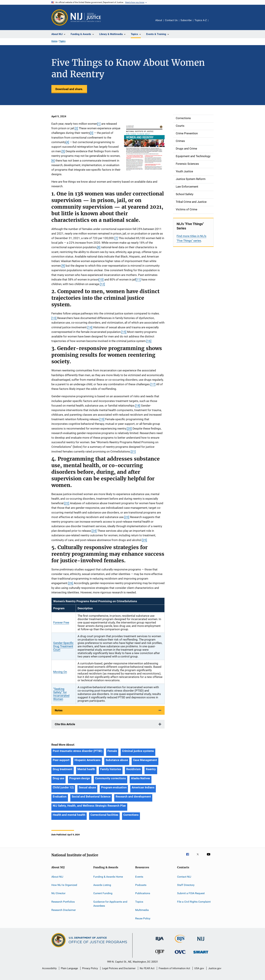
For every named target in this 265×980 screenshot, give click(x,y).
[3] (92, 133)
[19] (102, 419)
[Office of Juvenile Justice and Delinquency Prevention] (160, 955)
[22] (67, 503)
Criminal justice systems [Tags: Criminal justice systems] (138, 751)
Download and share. (69, 89)
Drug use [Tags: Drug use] (58, 778)
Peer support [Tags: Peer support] (61, 760)
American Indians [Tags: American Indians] (143, 787)
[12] (102, 284)
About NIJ (57, 877)
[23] (127, 517)
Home (54, 41)
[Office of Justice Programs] (60, 17)
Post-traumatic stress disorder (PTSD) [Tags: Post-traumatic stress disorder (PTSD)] (78, 751)
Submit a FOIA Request (191, 893)
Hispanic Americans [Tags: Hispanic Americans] (88, 760)
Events (139, 877)
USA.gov (199, 968)
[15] (124, 332)
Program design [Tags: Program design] (80, 778)
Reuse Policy (143, 918)
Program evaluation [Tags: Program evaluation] (114, 787)
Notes (59, 710)
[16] (149, 341)
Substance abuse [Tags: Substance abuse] (117, 760)
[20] (129, 428)
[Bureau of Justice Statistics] (180, 943)
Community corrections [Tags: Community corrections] (111, 778)
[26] (71, 583)
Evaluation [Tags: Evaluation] (60, 797)
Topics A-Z (201, 20)
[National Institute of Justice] (201, 941)
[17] (153, 384)
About (159, 20)
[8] (99, 247)
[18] (138, 406)
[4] (67, 142)
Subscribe (186, 20)
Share (214, 23)
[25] (144, 540)
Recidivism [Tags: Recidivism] (134, 769)
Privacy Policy (90, 968)
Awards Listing (102, 885)
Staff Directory (186, 885)
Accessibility (49, 968)
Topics (62, 41)
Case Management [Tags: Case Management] (145, 760)
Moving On (60, 672)
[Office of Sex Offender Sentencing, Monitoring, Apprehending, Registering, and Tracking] (201, 954)
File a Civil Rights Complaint (194, 902)
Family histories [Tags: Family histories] (111, 769)
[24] (94, 531)
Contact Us (171, 20)
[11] (138, 279)
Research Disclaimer (64, 910)
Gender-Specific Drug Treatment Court (63, 646)
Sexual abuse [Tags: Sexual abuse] (87, 787)
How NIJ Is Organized (64, 885)
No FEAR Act (147, 968)
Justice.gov (215, 968)
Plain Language (69, 968)
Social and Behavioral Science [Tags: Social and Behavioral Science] (91, 797)
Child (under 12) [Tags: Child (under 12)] (63, 787)
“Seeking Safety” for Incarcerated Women (61, 694)
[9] (63, 266)
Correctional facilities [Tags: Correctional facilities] (104, 815)
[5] (63, 151)
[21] (133, 451)
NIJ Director (58, 893)
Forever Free (61, 622)
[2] (76, 128)
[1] (99, 124)
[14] (90, 327)
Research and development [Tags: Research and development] (133, 797)
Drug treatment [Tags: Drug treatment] (63, 769)
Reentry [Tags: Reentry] (151, 769)
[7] (116, 238)
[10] (101, 279)
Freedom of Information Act (174, 968)
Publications (143, 893)
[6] (53, 161)
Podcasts (141, 885)
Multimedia (142, 910)
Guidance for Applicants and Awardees (110, 904)
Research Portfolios (63, 902)
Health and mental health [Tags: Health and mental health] (69, 815)
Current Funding (103, 893)
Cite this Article (65, 724)
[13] (54, 318)
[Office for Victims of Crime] (180, 954)
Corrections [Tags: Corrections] (131, 815)
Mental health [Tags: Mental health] (86, 769)
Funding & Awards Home (108, 877)
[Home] (86, 17)
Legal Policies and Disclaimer (119, 968)
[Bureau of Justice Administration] (160, 941)
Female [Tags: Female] (112, 751)
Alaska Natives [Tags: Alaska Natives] (141, 778)
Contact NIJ (184, 877)
